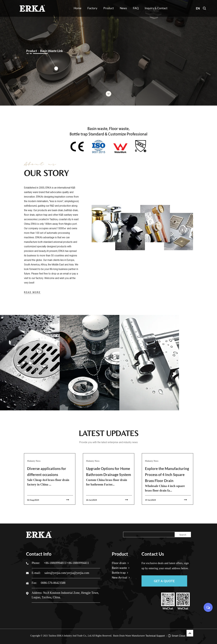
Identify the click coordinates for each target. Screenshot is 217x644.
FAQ (136, 8)
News (123, 8)
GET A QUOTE (164, 581)
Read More (87, 344)
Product (109, 8)
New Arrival (121, 577)
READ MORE (32, 292)
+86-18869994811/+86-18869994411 (66, 563)
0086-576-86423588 (53, 583)
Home (78, 8)
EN (198, 8)
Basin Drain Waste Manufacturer (129, 636)
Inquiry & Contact (156, 8)
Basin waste (121, 568)
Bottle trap (120, 573)
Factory (92, 8)
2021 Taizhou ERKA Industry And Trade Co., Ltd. (67, 636)
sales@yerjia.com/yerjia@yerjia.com (67, 573)
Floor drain (41, 351)
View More (41, 374)
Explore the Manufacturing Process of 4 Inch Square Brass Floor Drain (167, 475)
